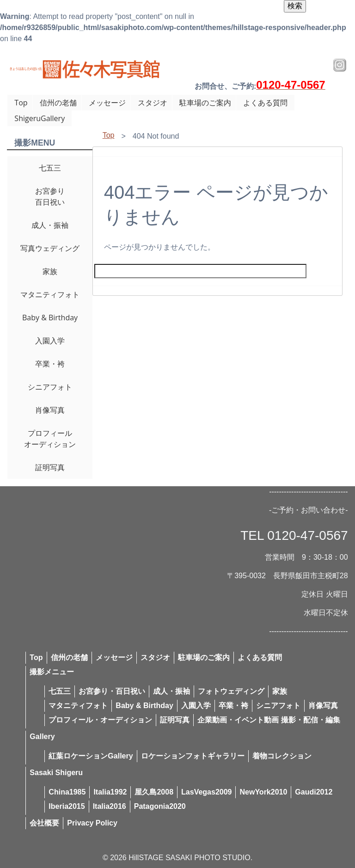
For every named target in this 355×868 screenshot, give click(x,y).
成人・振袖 (50, 225)
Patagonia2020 (160, 806)
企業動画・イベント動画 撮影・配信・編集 (269, 720)
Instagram (340, 65)
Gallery (42, 737)
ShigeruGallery (40, 118)
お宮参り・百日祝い (112, 691)
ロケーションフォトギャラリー (193, 756)
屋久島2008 (154, 792)
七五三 (50, 168)
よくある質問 (265, 103)
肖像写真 (50, 410)
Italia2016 (110, 806)
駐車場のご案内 (205, 103)
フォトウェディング (231, 691)
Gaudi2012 (314, 792)
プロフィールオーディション (50, 439)
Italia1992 (110, 792)
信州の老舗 (58, 103)
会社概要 (44, 823)
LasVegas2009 (206, 792)
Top (21, 103)
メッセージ (107, 103)
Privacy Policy (92, 823)
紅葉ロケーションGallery (91, 756)
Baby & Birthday (50, 318)
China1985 (67, 792)
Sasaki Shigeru (56, 773)
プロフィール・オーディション (100, 720)
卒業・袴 (50, 364)
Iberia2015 (67, 806)
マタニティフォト (50, 294)
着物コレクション (282, 756)
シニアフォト (50, 387)
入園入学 (50, 341)
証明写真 (50, 467)
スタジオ (153, 103)
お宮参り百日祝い (50, 196)
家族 (50, 271)
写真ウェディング (50, 248)
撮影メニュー (52, 672)
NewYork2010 (263, 792)
